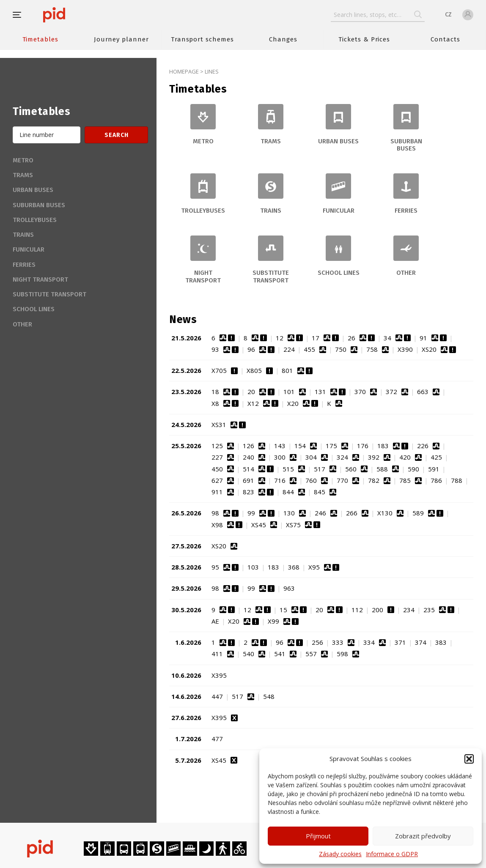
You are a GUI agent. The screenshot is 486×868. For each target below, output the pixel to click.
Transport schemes (202, 39)
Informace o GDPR (392, 854)
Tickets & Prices (364, 39)
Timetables (40, 39)
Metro (23, 160)
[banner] (79, 15)
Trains (23, 235)
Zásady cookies (340, 854)
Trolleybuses (35, 220)
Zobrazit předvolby (423, 836)
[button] (469, 759)
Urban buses (33, 190)
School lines (34, 309)
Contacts (445, 39)
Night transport (40, 279)
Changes (283, 39)
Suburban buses (39, 205)
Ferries (24, 265)
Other (22, 324)
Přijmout (318, 836)
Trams (23, 175)
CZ (448, 15)
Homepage (184, 71)
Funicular (29, 249)
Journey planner (121, 39)
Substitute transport (49, 294)
